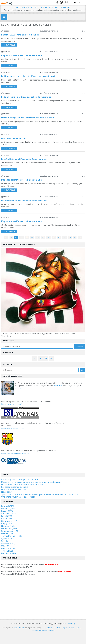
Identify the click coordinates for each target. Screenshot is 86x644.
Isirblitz (18, 388)
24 (38, 237)
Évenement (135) (9, 528)
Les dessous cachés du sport (14, 487)
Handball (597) (8, 509)
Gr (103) (5, 541)
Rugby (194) (7, 524)
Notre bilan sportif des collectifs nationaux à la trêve (28, 118)
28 (59, 237)
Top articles (48, 628)
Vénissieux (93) (8, 543)
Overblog (71, 624)
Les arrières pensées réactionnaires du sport (22, 484)
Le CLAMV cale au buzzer (14, 138)
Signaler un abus (68, 628)
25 (43, 237)
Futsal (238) (7, 516)
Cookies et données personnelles (43, 630)
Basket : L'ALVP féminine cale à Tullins (20, 35)
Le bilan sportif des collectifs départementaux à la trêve (29, 76)
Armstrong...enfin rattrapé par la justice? (20, 479)
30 (70, 237)
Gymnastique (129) (10, 531)
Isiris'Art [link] (58, 385)
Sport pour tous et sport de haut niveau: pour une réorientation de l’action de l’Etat (40, 494)
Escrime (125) (7, 533)
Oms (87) (5, 546)
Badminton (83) (8, 548)
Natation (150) (8, 526)
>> (80, 237)
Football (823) (8, 506)
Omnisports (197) (9, 521)
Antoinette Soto (19, 628)
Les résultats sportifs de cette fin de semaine (24, 159)
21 (21, 237)
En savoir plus (9, 45)
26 (48, 237)
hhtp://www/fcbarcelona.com (13, 428)
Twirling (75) (7, 551)
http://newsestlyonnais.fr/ (11, 404)
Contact (57, 628)
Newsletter (6, 492)
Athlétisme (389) (9, 514)
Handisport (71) (8, 553)
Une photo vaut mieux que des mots (18, 497)
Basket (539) (7, 511)
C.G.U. (79, 628)
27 (54, 237)
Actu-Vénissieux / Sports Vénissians (43, 7)
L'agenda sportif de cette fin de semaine (21, 55)
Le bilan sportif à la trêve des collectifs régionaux (26, 97)
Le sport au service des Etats (14, 489)
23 (32, 237)
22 (27, 237)
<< (6, 237)
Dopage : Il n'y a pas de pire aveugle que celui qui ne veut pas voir (32, 482)
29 (64, 237)
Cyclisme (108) (8, 538)
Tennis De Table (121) (11, 536)
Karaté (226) (7, 519)
